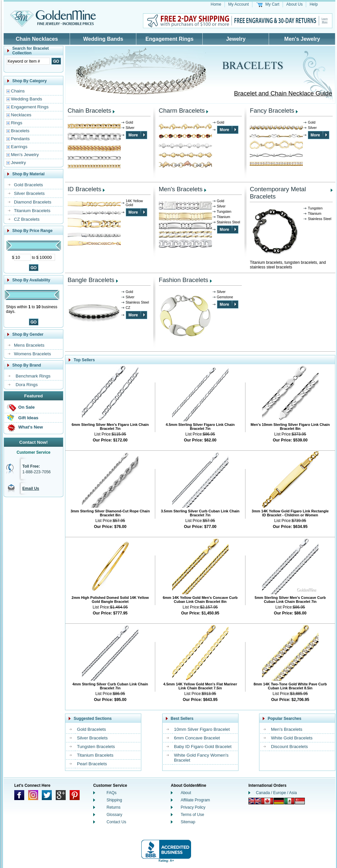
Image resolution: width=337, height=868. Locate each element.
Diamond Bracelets (33, 202)
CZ (128, 308)
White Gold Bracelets (292, 738)
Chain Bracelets (90, 111)
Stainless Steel (229, 222)
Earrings (19, 147)
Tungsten (224, 211)
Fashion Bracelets (184, 280)
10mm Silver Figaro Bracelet (202, 729)
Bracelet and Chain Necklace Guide (283, 93)
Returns (113, 807)
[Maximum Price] (47, 257)
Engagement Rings (170, 39)
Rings (17, 123)
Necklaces (21, 115)
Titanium (224, 217)
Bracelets (20, 131)
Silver (130, 128)
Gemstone (225, 297)
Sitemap (188, 822)
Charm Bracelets (182, 111)
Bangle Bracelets (91, 280)
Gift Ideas (28, 418)
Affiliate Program (195, 800)
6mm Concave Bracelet (197, 738)
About (186, 793)
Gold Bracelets (28, 185)
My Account (238, 4)
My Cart (272, 4)
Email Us (31, 489)
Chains (18, 91)
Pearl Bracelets (92, 764)
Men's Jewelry (302, 39)
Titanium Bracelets (32, 211)
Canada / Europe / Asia (276, 793)
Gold (130, 122)
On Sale (27, 407)
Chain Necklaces (37, 39)
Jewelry (236, 39)
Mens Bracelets (29, 345)
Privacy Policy (193, 807)
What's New (31, 427)
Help (314, 4)
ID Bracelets (85, 189)
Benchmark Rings (33, 376)
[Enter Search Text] (28, 61)
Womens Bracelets (33, 354)
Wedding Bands (103, 39)
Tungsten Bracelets (96, 747)
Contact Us (116, 822)
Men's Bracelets (181, 189)
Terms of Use (193, 815)
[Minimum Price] (23, 257)
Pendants (20, 139)
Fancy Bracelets (272, 111)
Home (216, 4)
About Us (294, 4)
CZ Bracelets (27, 219)
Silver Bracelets (29, 193)
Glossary (114, 815)
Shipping (114, 800)
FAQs (111, 793)
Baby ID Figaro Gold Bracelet (203, 747)
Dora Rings (27, 385)
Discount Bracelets (289, 747)
